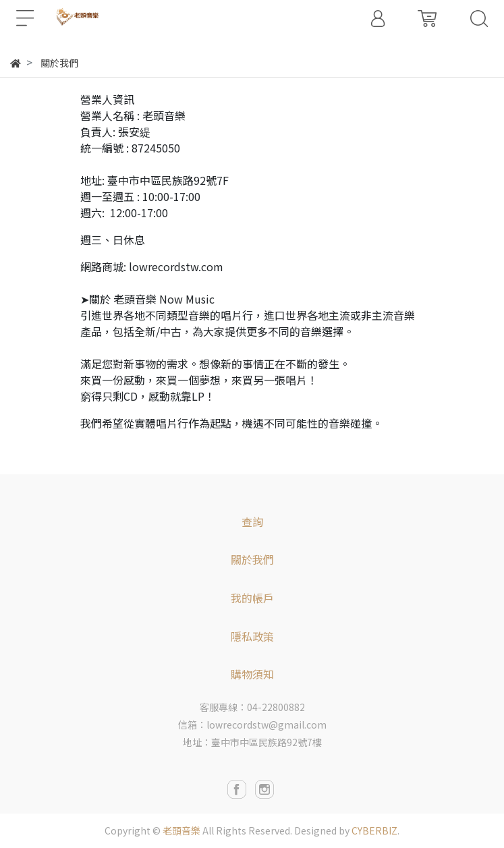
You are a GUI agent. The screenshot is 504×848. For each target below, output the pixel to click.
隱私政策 (252, 636)
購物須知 (252, 674)
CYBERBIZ (374, 830)
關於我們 (252, 559)
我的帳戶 (252, 598)
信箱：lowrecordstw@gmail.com (252, 725)
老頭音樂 (181, 830)
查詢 (252, 521)
